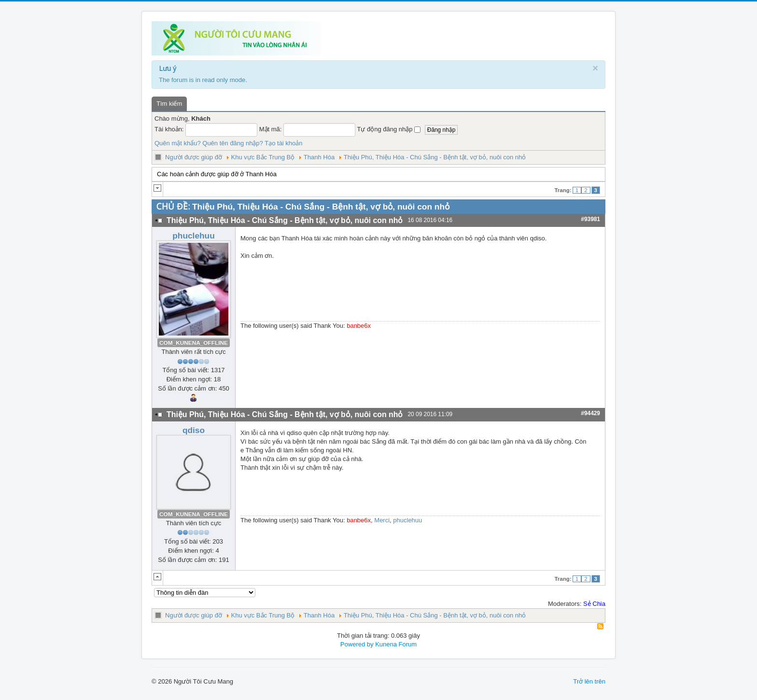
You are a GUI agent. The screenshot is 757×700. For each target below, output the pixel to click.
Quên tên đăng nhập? (233, 143)
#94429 (590, 413)
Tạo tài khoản (283, 143)
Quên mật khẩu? (178, 143)
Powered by (357, 644)
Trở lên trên (589, 681)
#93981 (590, 219)
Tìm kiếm (169, 104)
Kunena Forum (396, 644)
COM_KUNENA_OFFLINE (194, 343)
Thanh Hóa (319, 157)
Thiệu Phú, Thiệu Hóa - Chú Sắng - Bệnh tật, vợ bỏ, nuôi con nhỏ (435, 157)
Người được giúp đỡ (194, 157)
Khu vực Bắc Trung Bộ (263, 157)
